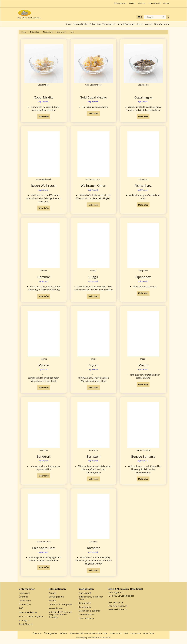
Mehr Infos (44, 118)
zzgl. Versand (43, 103)
